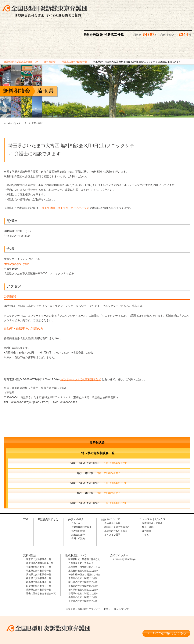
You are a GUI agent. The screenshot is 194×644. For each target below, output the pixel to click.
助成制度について (137, 31)
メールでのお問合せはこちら (166, 613)
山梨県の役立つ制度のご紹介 (83, 579)
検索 (188, 6)
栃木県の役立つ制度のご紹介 (83, 571)
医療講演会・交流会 (152, 505)
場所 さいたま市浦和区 (99, 445)
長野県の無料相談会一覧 (39, 571)
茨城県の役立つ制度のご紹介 (83, 567)
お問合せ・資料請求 (75, 590)
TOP (21, 43)
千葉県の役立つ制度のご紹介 (83, 560)
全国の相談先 (78, 520)
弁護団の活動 (78, 512)
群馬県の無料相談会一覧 (39, 563)
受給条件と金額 (112, 505)
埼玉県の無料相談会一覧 (39, 552)
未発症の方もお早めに (116, 512)
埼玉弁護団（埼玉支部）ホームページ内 (65, 189)
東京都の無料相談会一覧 (39, 541)
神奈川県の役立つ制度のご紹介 (84, 556)
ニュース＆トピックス (164, 31)
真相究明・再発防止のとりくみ (84, 548)
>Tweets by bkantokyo (124, 541)
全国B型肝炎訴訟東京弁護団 (46, 608)
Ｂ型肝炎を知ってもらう (81, 545)
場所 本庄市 (99, 455)
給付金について (84, 31)
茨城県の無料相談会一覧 (39, 556)
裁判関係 (147, 512)
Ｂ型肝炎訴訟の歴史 (81, 508)
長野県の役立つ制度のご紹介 (83, 582)
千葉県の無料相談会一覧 (39, 548)
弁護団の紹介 (57, 31)
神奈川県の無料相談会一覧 (40, 545)
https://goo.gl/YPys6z (16, 245)
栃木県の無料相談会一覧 (39, 560)
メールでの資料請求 (145, 6)
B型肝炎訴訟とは (30, 31)
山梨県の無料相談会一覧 (39, 567)
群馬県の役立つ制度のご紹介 (83, 575)
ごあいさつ (77, 505)
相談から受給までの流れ (117, 508)
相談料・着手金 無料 (46, 620)
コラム (145, 516)
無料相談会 (110, 31)
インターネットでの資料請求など (81, 361)
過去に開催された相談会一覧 (41, 575)
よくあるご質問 (112, 516)
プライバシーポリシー (101, 590)
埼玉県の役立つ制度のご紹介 (83, 563)
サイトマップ (123, 590)
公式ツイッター (119, 537)
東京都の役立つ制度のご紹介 (83, 552)
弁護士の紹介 (78, 516)
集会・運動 (148, 508)
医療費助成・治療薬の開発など (84, 541)
